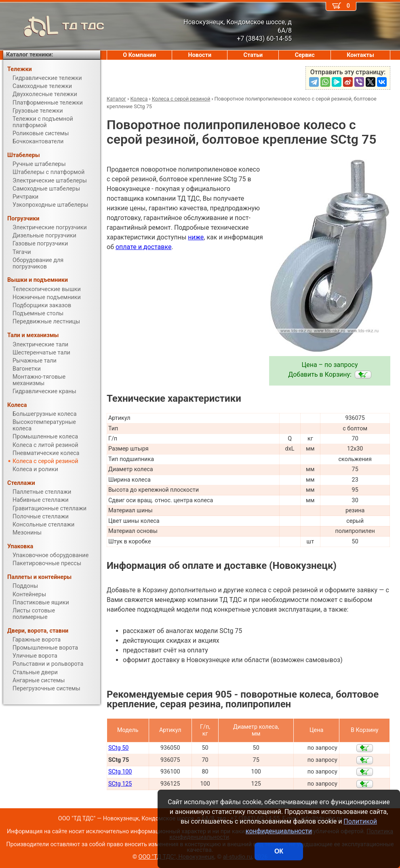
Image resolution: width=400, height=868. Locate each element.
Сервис (305, 55)
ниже (196, 237)
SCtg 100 (120, 772)
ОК (279, 851)
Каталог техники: (29, 55)
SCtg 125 (120, 784)
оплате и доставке (144, 247)
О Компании (139, 55)
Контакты (360, 55)
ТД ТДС (54, 26)
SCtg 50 (118, 748)
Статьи (253, 55)
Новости (200, 55)
